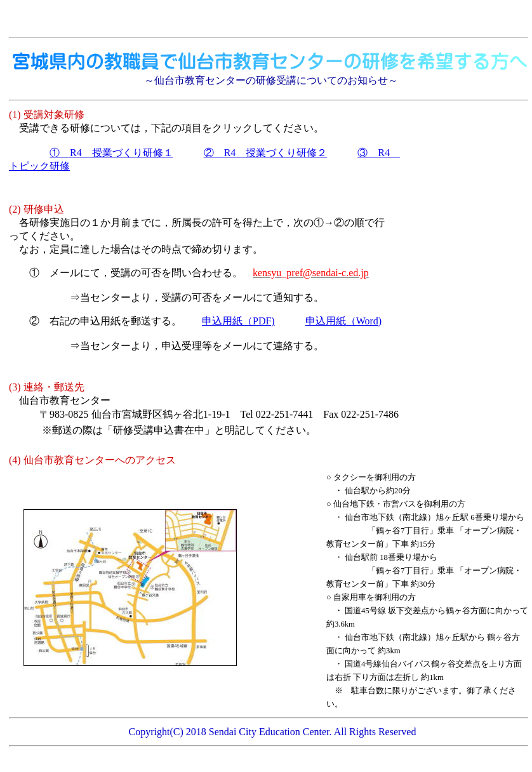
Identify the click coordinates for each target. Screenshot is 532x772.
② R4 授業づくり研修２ (266, 153)
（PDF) (238, 321)
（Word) (343, 321)
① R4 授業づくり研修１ (111, 153)
